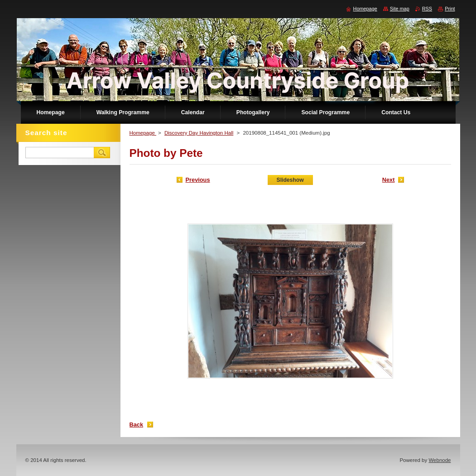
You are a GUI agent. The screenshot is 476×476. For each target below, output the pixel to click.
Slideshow (290, 180)
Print (450, 9)
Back (137, 425)
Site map (400, 9)
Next (389, 180)
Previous (198, 180)
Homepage (143, 133)
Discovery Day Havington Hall (199, 133)
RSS (427, 9)
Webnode (440, 460)
